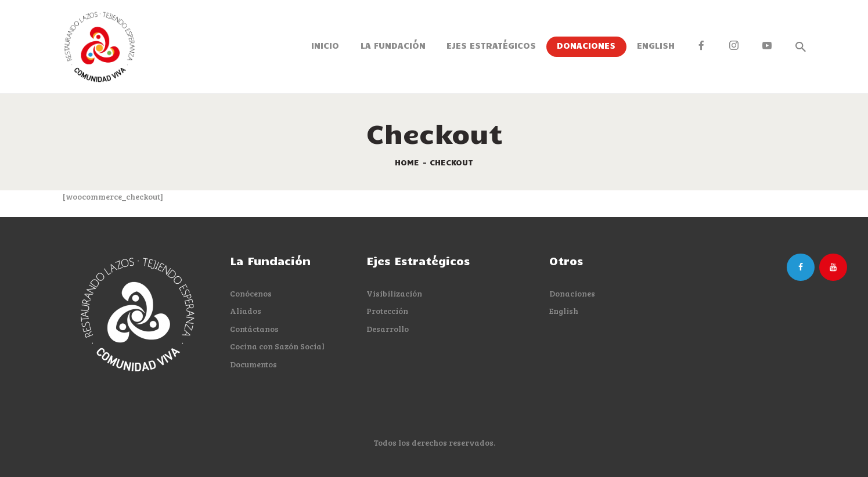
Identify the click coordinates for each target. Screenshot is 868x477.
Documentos (253, 364)
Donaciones (572, 293)
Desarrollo (388, 329)
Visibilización (394, 293)
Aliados (246, 311)
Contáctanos (254, 329)
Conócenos (251, 293)
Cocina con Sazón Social (277, 346)
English (564, 311)
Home (407, 162)
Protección (387, 311)
